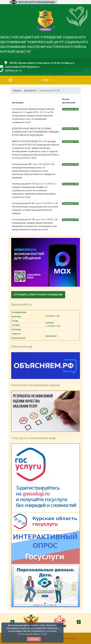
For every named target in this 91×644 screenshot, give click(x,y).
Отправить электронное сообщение (38, 295)
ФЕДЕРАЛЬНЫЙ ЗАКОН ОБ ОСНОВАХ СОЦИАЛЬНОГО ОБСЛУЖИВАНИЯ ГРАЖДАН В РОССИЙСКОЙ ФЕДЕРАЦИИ (35, 132)
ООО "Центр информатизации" (64, 638)
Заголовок (18, 103)
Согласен (34, 639)
